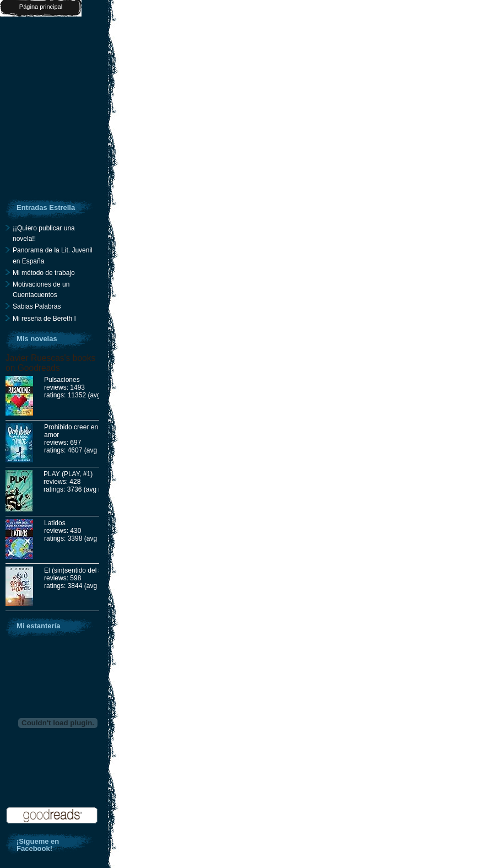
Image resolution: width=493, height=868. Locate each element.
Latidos (55, 523)
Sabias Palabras (37, 306)
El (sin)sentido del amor (79, 570)
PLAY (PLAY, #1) (68, 474)
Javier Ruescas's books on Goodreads (50, 363)
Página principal (41, 7)
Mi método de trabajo (44, 273)
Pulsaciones (62, 380)
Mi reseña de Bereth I (44, 319)
